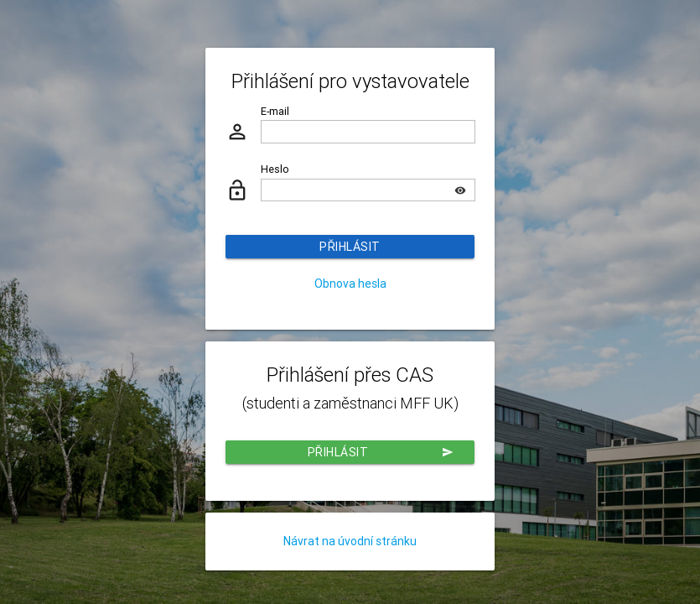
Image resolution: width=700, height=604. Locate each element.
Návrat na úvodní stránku (350, 541)
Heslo (275, 169)
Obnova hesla (350, 284)
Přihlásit (350, 247)
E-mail (275, 111)
